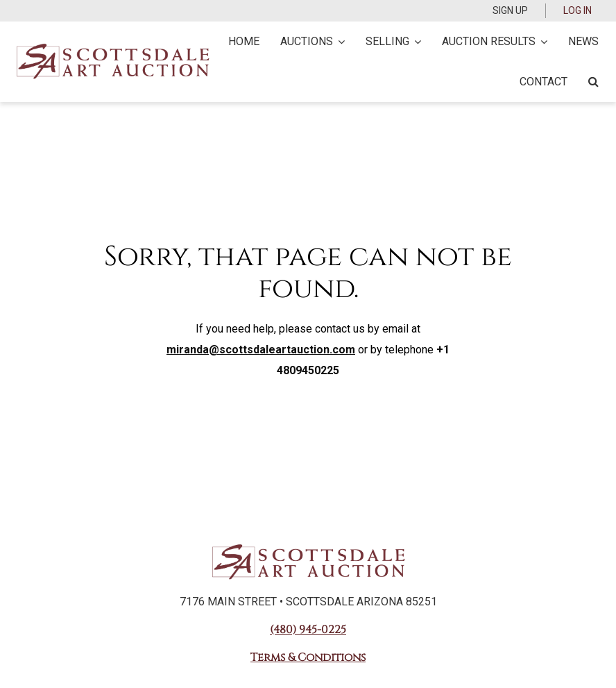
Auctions (313, 41)
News (583, 41)
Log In (577, 10)
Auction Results (495, 41)
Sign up (510, 10)
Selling (393, 41)
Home (244, 41)
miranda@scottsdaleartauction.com (261, 350)
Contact (544, 82)
